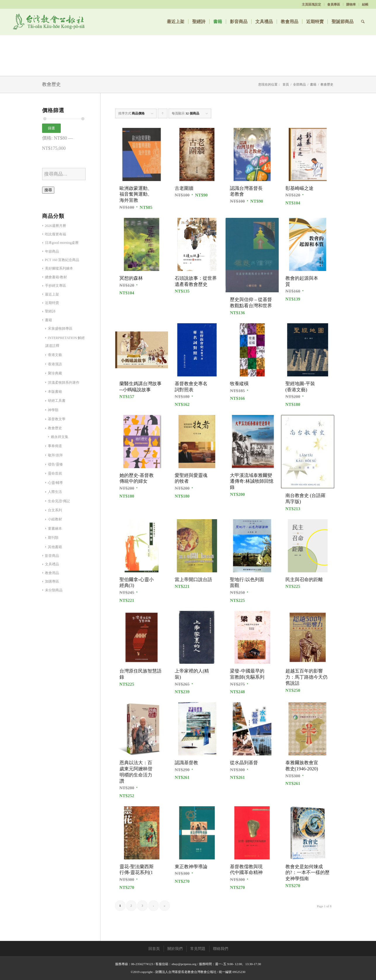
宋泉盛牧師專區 (60, 329)
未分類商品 (54, 590)
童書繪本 (55, 529)
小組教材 (55, 519)
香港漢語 (55, 364)
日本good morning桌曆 (62, 243)
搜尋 (48, 190)
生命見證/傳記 (59, 501)
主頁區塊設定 (311, 4)
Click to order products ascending (163, 115)
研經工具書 (57, 401)
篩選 (51, 128)
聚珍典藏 (55, 373)
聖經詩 (50, 311)
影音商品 (52, 556)
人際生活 (55, 492)
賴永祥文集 (60, 437)
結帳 (365, 4)
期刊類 (53, 538)
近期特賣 (52, 303)
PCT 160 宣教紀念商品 (62, 260)
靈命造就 (55, 473)
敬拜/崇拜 (55, 455)
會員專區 (334, 4)
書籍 (313, 84)
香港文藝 (55, 355)
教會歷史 (55, 428)
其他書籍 (55, 547)
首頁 (286, 84)
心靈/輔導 (55, 483)
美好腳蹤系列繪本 (59, 268)
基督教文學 (57, 419)
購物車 (351, 4)
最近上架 (52, 294)
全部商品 (299, 84)
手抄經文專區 (56, 286)
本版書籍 (55, 392)
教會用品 (52, 573)
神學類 (53, 410)
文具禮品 (52, 564)
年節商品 (52, 251)
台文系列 (55, 510)
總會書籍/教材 (56, 277)
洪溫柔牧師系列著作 (64, 383)
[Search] (363, 22)
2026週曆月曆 (56, 226)
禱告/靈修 (55, 464)
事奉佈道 (55, 446)
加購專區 (52, 581)
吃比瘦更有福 (56, 234)
